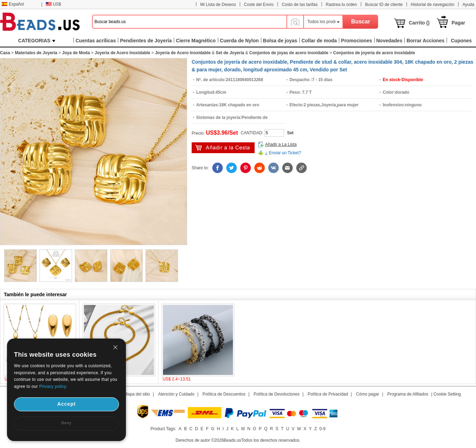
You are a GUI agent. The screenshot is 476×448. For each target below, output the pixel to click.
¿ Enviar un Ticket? (283, 153)
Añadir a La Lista (281, 144)
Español (13, 4)
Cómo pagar (368, 394)
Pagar (458, 23)
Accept (67, 404)
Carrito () (419, 23)
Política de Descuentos (224, 394)
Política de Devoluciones (276, 394)
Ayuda (468, 5)
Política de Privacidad (328, 394)
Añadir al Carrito (223, 148)
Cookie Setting (447, 394)
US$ (53, 4)
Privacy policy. (53, 386)
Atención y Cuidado (176, 394)
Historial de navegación (432, 5)
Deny (66, 423)
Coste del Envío (259, 5)
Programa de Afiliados (408, 394)
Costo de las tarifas (300, 5)
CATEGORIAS (37, 41)
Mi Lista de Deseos (218, 5)
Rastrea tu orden (341, 5)
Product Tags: (163, 429)
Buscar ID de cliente (384, 5)
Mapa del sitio (137, 394)
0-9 (322, 429)
